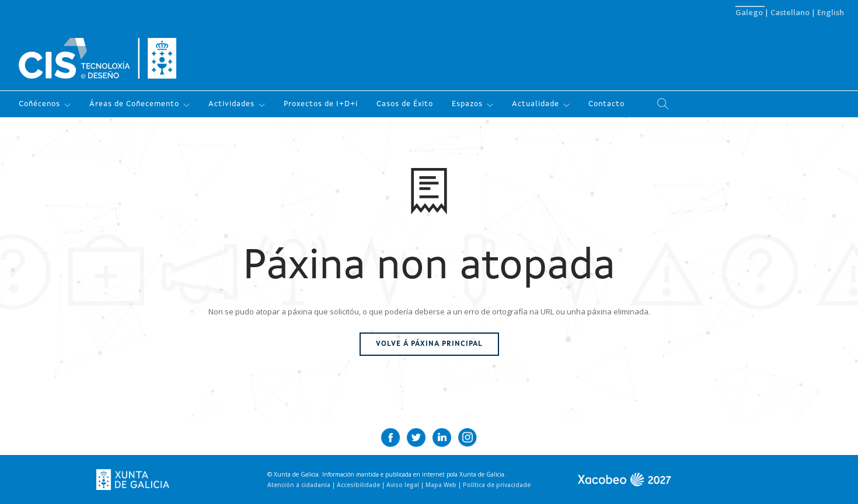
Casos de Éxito (405, 104)
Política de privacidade (497, 485)
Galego (750, 12)
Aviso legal (404, 485)
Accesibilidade (359, 485)
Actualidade (536, 104)
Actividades (231, 104)
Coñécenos (39, 104)
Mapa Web (442, 485)
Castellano (791, 12)
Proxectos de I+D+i (321, 104)
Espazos (467, 104)
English (831, 12)
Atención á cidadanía (300, 485)
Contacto (606, 104)
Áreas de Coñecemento (134, 104)
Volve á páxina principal (429, 344)
